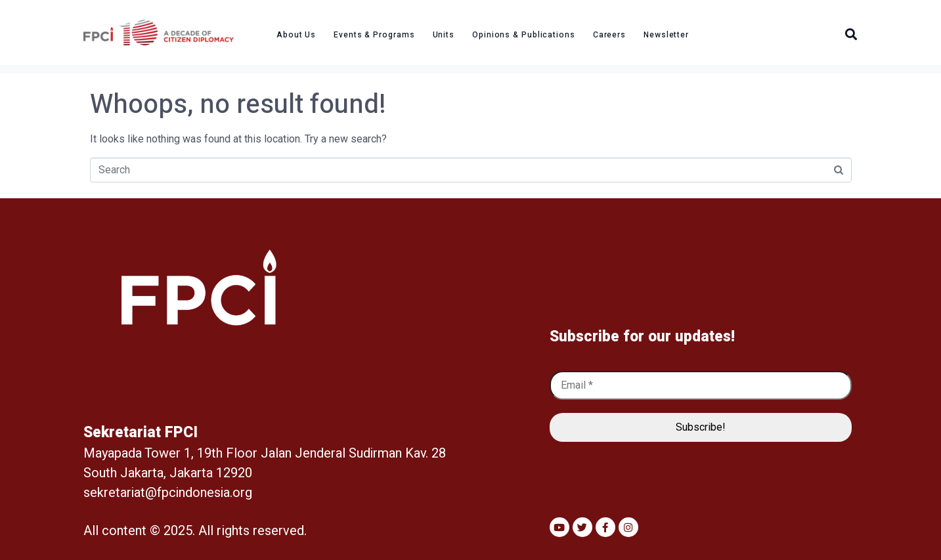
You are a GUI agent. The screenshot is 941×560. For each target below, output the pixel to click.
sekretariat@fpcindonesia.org (168, 493)
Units (444, 35)
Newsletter (666, 35)
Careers (609, 35)
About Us (296, 35)
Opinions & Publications (524, 35)
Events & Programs (374, 35)
